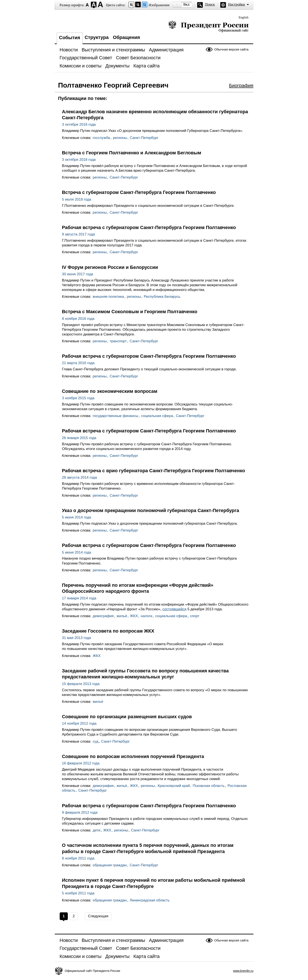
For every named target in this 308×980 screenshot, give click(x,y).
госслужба (101, 138)
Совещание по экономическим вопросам (110, 391)
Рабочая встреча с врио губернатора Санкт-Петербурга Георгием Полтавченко (154, 471)
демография (103, 616)
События (70, 38)
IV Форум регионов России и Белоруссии (110, 267)
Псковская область (209, 786)
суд (95, 741)
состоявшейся (174, 609)
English (244, 17)
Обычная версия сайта (231, 49)
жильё (122, 616)
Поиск (210, 4)
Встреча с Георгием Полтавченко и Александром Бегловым (132, 153)
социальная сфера (157, 416)
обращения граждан (110, 865)
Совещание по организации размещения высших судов (127, 717)
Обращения (127, 37)
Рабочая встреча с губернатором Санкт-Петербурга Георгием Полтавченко (149, 227)
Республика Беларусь (162, 297)
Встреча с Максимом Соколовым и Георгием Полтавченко (130, 312)
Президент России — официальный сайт (208, 26)
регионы (120, 138)
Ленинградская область (150, 900)
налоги (147, 616)
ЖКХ (134, 616)
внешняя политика (108, 297)
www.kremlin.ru (243, 971)
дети (96, 830)
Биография (241, 86)
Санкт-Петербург (144, 138)
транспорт (118, 341)
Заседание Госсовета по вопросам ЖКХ (108, 631)
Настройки (237, 4)
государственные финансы (115, 416)
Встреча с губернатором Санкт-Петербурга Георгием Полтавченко (139, 192)
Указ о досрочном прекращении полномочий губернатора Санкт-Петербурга (151, 510)
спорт (195, 616)
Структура (97, 37)
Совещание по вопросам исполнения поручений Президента (133, 756)
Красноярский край (174, 786)
